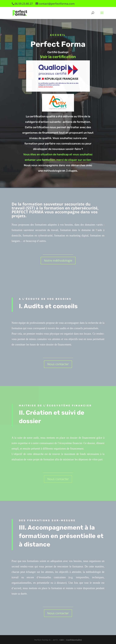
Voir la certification (58, 58)
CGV (62, 640)
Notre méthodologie (58, 260)
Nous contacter (58, 364)
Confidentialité (74, 640)
